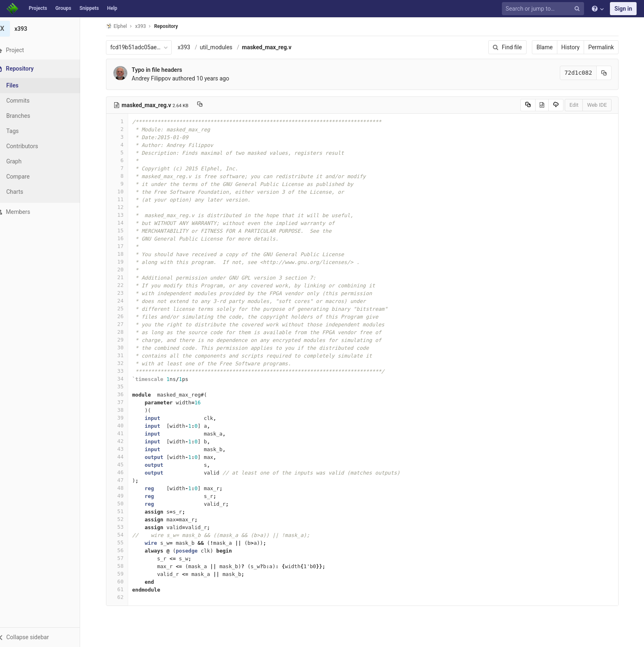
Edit (579, 105)
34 (122, 379)
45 (122, 465)
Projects (38, 8)
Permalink (606, 47)
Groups (63, 8)
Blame (550, 47)
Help (112, 8)
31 (122, 355)
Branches (28, 116)
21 (122, 277)
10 (122, 192)
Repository (171, 26)
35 (122, 387)
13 (122, 215)
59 (122, 574)
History (576, 47)
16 (122, 238)
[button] (45, 637)
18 (122, 254)
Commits (28, 101)
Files (23, 85)
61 (122, 589)
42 (122, 441)
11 (122, 199)
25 (122, 309)
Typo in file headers (162, 70)
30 (122, 348)
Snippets (89, 8)
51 (122, 511)
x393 (189, 47)
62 (122, 597)
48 (122, 488)
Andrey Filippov (156, 78)
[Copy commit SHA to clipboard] (609, 73)
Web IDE (602, 105)
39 (122, 418)
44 (122, 457)
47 (122, 480)
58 (122, 566)
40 (122, 426)
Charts (25, 192)
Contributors (32, 146)
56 (122, 550)
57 (122, 558)
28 (122, 332)
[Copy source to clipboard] (533, 105)
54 (122, 535)
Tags (23, 131)
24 (122, 301)
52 (122, 519)
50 (122, 504)
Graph (24, 161)
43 (122, 449)
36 (122, 394)
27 (122, 324)
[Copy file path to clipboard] (205, 105)
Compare (28, 177)
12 (122, 207)
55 (122, 543)
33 (122, 371)
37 (122, 402)
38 (122, 410)
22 (122, 285)
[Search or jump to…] (544, 9)
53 (122, 527)
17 (122, 246)
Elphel (121, 26)
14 (122, 223)
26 (122, 316)
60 (122, 582)
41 (122, 433)
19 (122, 262)
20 (122, 270)
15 (122, 231)
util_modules (221, 47)
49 (122, 496)
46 (122, 472)
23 (122, 293)
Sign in (623, 9)
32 (122, 363)
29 (122, 340)
